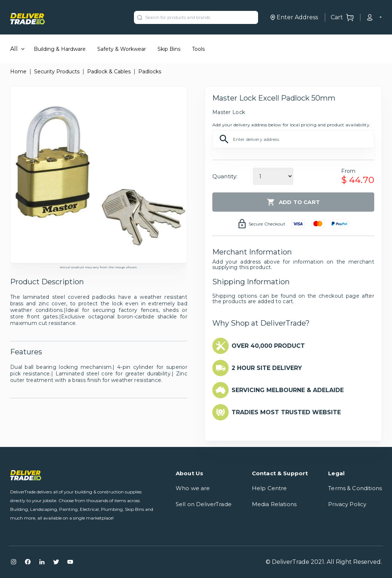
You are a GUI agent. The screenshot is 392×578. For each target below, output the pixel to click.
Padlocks (150, 72)
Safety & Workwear (122, 49)
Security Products (57, 72)
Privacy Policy (347, 504)
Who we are (193, 488)
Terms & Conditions (355, 488)
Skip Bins (169, 49)
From (348, 171)
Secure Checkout (267, 224)
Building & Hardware (60, 49)
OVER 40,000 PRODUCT (268, 346)
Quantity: (225, 176)
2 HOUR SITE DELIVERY (267, 368)
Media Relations (274, 504)
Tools (198, 49)
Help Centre (269, 488)
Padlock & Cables (109, 72)
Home (18, 72)
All (14, 49)
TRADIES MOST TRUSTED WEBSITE (286, 412)
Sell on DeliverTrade (204, 504)
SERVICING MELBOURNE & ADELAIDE (288, 390)
